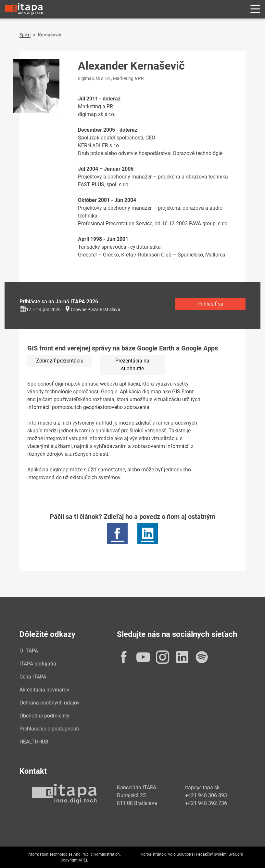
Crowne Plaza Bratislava (95, 309)
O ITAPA (29, 651)
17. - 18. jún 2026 (40, 309)
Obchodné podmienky (44, 716)
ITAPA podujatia (38, 664)
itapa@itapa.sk (202, 788)
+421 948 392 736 (206, 803)
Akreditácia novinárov (44, 690)
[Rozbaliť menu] (255, 9)
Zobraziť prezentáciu (60, 361)
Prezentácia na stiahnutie (132, 365)
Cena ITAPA (33, 677)
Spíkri (25, 35)
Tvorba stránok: (153, 854)
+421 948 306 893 (206, 795)
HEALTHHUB (34, 742)
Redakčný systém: (212, 854)
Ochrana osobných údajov (50, 703)
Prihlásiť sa (210, 304)
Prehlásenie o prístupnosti (49, 729)
